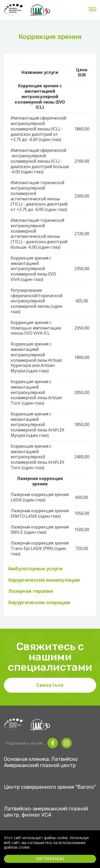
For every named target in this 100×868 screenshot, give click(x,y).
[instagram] (67, 743)
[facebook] (53, 743)
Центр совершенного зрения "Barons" (50, 787)
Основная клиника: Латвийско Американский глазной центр (41, 762)
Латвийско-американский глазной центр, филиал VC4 (46, 812)
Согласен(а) (50, 859)
